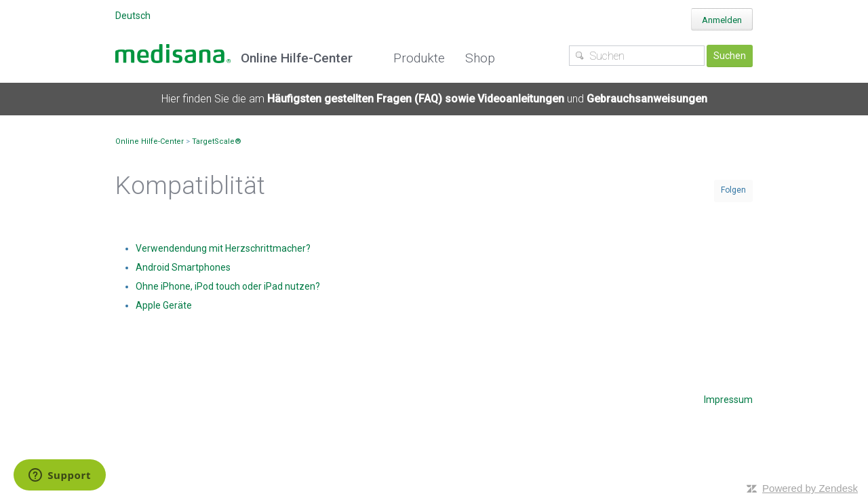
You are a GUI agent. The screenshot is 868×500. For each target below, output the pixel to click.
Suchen (730, 56)
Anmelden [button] (722, 20)
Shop (480, 58)
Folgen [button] (733, 190)
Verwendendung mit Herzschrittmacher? (223, 248)
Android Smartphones (183, 267)
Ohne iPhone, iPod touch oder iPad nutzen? (228, 286)
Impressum (728, 400)
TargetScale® (217, 141)
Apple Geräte (164, 305)
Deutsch (133, 16)
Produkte (419, 58)
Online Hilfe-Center (150, 141)
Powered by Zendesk (810, 488)
